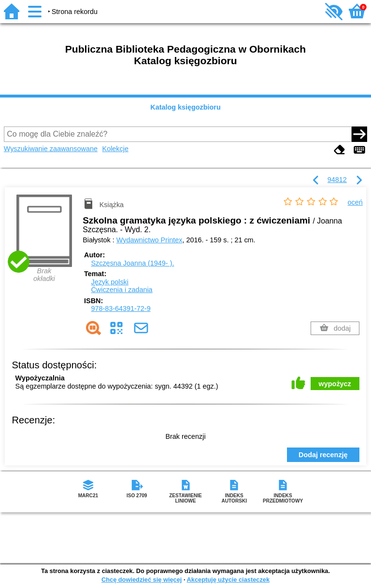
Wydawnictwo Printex (150, 240)
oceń (355, 202)
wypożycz (335, 384)
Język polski (110, 282)
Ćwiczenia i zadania (121, 290)
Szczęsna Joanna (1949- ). (132, 263)
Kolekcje (115, 149)
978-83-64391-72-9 (121, 308)
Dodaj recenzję (323, 455)
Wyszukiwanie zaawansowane (51, 149)
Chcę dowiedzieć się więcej (142, 580)
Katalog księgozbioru (185, 107)
